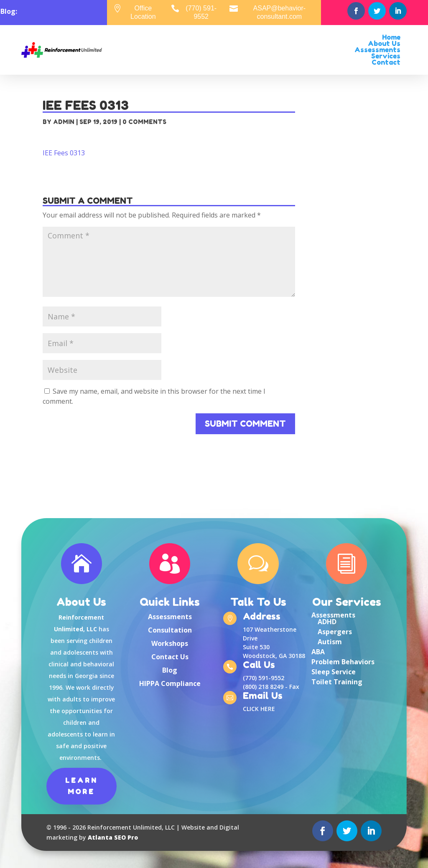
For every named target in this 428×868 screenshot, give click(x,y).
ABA (318, 652)
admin (64, 122)
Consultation (170, 630)
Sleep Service (334, 672)
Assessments (170, 617)
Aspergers (335, 632)
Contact (386, 62)
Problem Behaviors (343, 662)
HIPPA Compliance (170, 683)
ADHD (327, 622)
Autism (330, 642)
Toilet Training (337, 682)
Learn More (82, 786)
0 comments (144, 122)
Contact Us (170, 657)
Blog (170, 670)
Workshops (170, 643)
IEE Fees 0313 (64, 153)
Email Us (263, 696)
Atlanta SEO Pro (113, 837)
